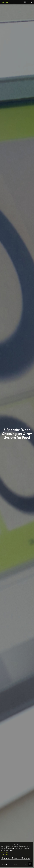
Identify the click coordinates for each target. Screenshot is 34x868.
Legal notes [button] (5, 855)
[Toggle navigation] (25, 2)
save (16, 865)
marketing (25, 858)
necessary (6, 858)
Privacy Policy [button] (5, 852)
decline (27, 865)
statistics (16, 858)
